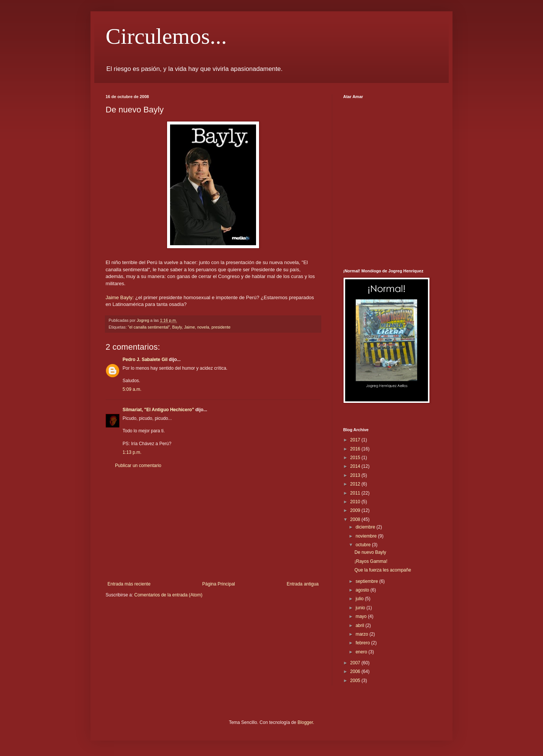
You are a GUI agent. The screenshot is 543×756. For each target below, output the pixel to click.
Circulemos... (166, 36)
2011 (356, 493)
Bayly (177, 327)
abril (360, 625)
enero (362, 652)
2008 (356, 519)
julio (360, 599)
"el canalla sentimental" (149, 327)
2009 (356, 510)
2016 (356, 449)
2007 (356, 663)
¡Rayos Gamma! (371, 561)
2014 (356, 466)
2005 (356, 681)
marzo (363, 634)
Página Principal (219, 584)
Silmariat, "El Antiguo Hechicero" (158, 410)
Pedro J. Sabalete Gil (145, 360)
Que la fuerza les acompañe (383, 570)
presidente (221, 327)
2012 (356, 484)
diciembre (366, 527)
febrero (363, 643)
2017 (356, 440)
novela (203, 327)
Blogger (305, 722)
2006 (356, 671)
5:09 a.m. (132, 389)
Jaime (189, 327)
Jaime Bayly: (120, 297)
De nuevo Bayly (370, 552)
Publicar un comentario (138, 466)
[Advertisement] (213, 525)
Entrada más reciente (129, 584)
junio (361, 608)
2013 (356, 475)
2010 (356, 502)
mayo (362, 616)
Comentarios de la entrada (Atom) (168, 595)
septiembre (367, 581)
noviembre (367, 536)
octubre (364, 545)
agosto (363, 590)
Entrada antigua (303, 584)
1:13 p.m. (132, 452)
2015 (356, 458)
